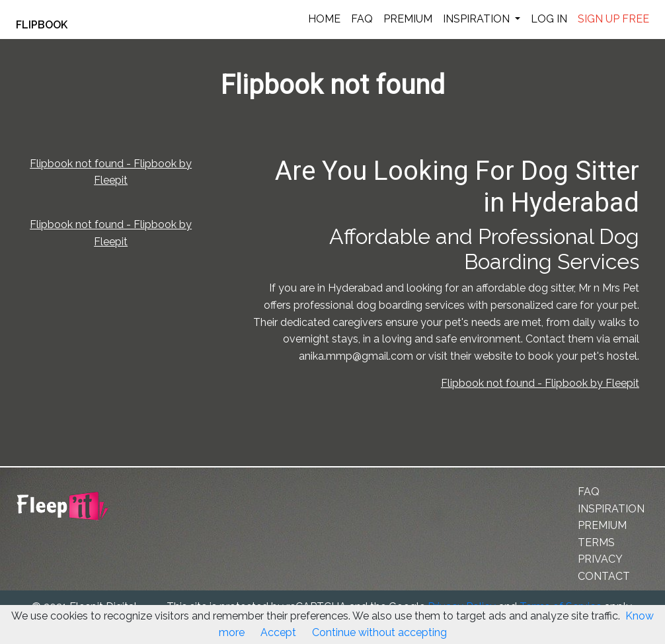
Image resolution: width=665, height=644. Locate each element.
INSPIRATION (478, 19)
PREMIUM (408, 19)
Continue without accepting (379, 632)
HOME (324, 19)
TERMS (596, 543)
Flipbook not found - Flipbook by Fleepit (540, 383)
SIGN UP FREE (613, 19)
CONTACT (604, 576)
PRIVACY (600, 559)
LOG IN (549, 19)
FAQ (362, 19)
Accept (278, 632)
